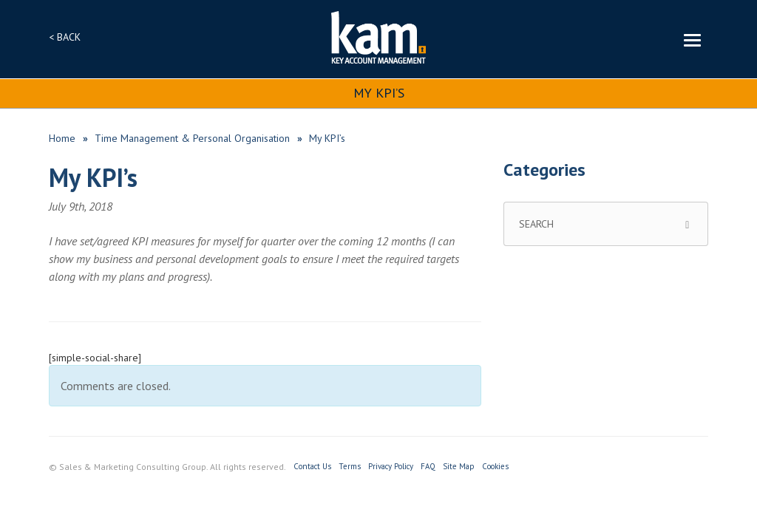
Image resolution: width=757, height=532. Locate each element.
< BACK (65, 37)
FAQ (428, 466)
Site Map (459, 466)
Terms (350, 466)
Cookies (495, 466)
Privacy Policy (391, 466)
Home (62, 138)
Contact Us (312, 466)
